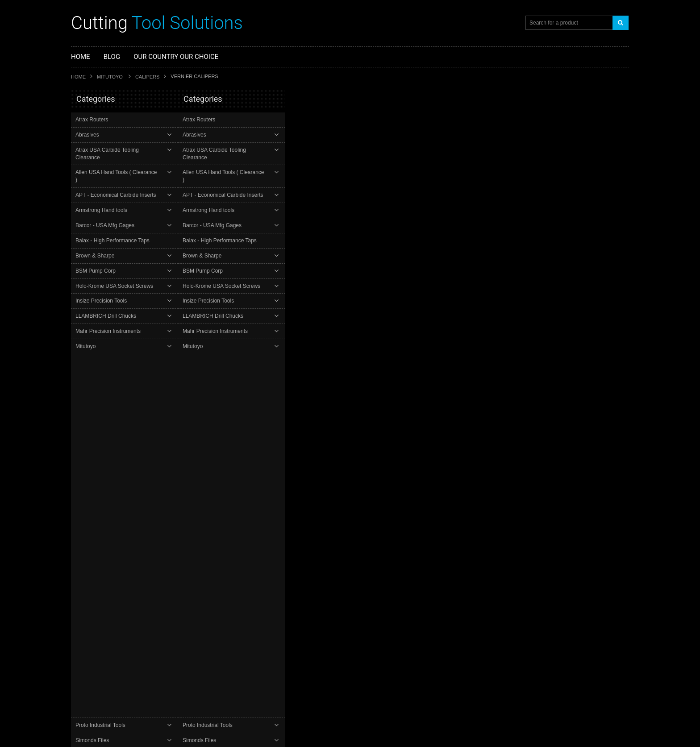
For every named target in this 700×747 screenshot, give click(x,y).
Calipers (147, 77)
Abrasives (88, 135)
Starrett (81, 511)
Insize (79, 583)
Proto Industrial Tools (101, 346)
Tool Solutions (157, 23)
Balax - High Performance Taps (113, 225)
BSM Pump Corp (96, 256)
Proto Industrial (90, 523)
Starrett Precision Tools (104, 377)
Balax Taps (85, 487)
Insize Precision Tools (102, 286)
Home (78, 77)
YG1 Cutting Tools (94, 475)
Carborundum (89, 547)
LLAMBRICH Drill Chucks (107, 301)
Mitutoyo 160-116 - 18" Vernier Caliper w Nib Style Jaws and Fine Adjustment (401, 419)
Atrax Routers (93, 120)
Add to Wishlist (440, 215)
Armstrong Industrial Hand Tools (112, 571)
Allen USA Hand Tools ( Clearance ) (119, 165)
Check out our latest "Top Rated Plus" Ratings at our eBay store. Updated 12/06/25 (275, 675)
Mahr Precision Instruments (109, 316)
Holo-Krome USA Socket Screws (115, 271)
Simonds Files (93, 361)
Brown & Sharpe (96, 241)
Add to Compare (492, 214)
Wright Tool (85, 535)
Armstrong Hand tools (102, 195)
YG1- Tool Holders (98, 437)
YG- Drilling (90, 422)
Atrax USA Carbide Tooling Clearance (121, 150)
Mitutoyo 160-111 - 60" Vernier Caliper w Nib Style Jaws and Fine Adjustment (401, 282)
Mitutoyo (110, 77)
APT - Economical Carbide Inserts (117, 180)
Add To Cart (323, 214)
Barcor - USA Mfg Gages (106, 210)
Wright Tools (91, 392)
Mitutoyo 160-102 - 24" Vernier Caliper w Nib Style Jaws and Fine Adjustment (401, 145)
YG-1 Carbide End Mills (104, 407)
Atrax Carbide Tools (96, 559)
